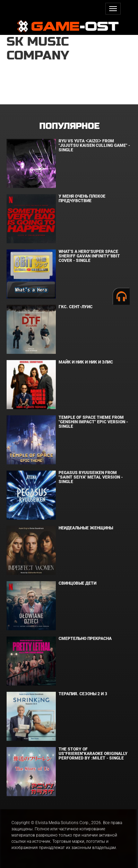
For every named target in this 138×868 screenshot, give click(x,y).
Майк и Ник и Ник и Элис (86, 362)
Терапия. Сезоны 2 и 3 (83, 694)
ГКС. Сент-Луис (76, 307)
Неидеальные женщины (86, 528)
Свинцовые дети (77, 583)
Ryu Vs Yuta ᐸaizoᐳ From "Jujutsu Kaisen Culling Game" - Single (94, 145)
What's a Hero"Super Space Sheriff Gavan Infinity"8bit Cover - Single (89, 256)
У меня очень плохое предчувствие (82, 199)
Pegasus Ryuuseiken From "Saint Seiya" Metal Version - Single (91, 477)
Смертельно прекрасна (85, 639)
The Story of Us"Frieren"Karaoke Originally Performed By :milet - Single (93, 754)
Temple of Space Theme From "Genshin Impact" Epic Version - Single (93, 422)
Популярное (69, 126)
